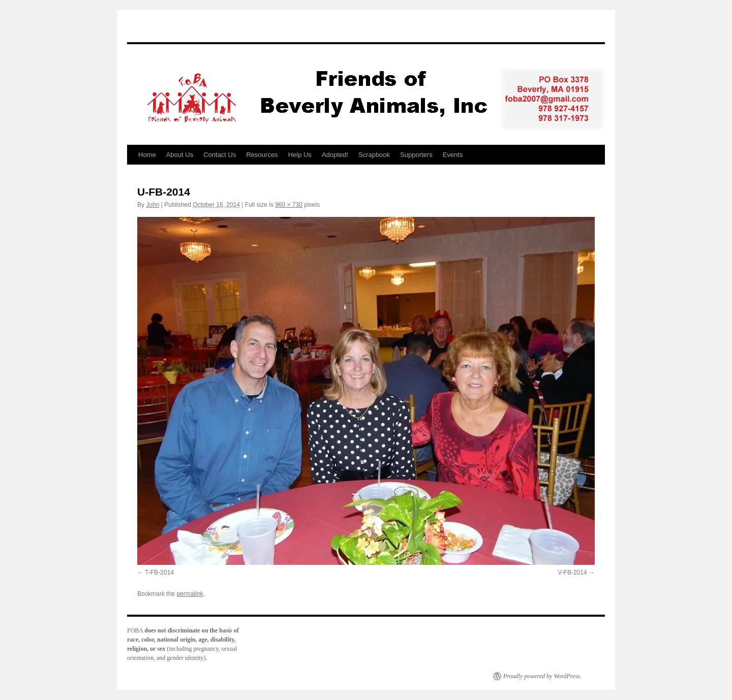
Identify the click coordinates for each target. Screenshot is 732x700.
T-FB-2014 (159, 572)
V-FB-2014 (572, 572)
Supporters (416, 155)
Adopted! (335, 155)
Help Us (300, 155)
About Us (180, 155)
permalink (190, 594)
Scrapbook (374, 155)
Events (453, 155)
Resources (262, 155)
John (152, 205)
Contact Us (220, 155)
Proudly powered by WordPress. (542, 676)
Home (147, 155)
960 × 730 (289, 205)
